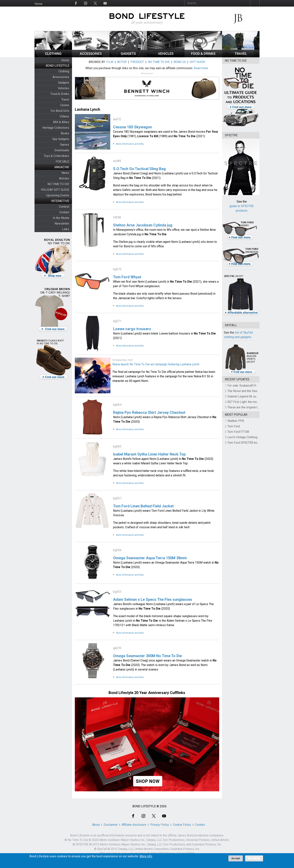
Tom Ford (234, 426)
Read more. (201, 68)
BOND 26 (180, 62)
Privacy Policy (160, 825)
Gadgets (64, 83)
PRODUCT (137, 62)
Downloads (62, 150)
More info (146, 856)
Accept (236, 858)
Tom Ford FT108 (238, 432)
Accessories (61, 77)
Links (66, 229)
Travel (65, 100)
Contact (64, 212)
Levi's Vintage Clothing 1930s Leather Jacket (257, 437)
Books (65, 133)
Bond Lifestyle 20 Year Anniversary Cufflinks (147, 693)
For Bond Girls (60, 111)
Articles (64, 178)
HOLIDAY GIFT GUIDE (55, 190)
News (65, 173)
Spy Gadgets (61, 139)
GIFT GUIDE (197, 62)
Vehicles (63, 88)
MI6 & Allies (61, 122)
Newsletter (62, 224)
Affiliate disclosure (134, 825)
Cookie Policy (182, 825)
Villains (64, 116)
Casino (65, 105)
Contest (64, 207)
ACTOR (122, 62)
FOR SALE (62, 162)
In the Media (61, 218)
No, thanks (254, 858)
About (96, 825)
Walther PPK (236, 421)
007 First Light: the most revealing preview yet (258, 402)
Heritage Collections (56, 128)
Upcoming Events (58, 195)
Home (38, 4)
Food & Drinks (60, 94)
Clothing (64, 71)
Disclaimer (111, 825)
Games (65, 145)
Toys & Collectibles (56, 156)
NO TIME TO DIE (58, 184)
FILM (110, 62)
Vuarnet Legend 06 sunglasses (248, 396)
